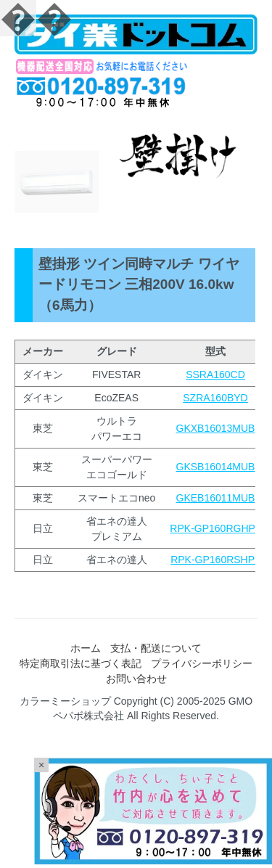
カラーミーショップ (65, 701)
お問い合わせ (136, 679)
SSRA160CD (215, 374)
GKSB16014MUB (216, 467)
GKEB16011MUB (216, 498)
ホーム (86, 648)
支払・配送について (156, 648)
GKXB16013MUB (216, 428)
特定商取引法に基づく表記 (81, 663)
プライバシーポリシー (202, 663)
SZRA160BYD (215, 398)
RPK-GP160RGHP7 (215, 528)
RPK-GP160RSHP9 (215, 560)
